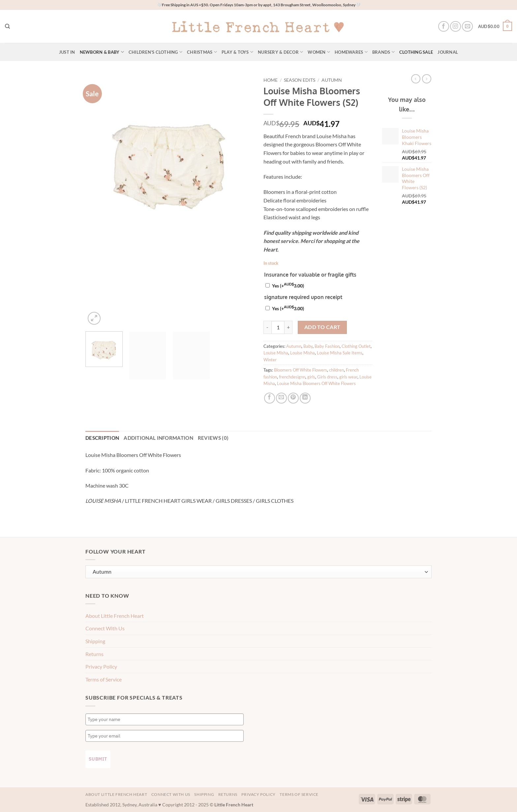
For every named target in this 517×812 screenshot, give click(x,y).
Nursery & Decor (280, 52)
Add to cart (322, 327)
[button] (495, 26)
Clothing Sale (416, 52)
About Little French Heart (115, 615)
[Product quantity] (278, 327)
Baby (308, 346)
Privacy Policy (101, 665)
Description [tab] (100, 437)
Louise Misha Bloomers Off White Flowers (316, 383)
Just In (67, 52)
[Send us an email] (467, 27)
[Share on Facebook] (270, 398)
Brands (383, 52)
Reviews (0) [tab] (197, 437)
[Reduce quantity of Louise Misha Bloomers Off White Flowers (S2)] (267, 327)
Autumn (332, 80)
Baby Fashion (327, 346)
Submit (98, 758)
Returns (94, 653)
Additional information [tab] (149, 437)
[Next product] (416, 79)
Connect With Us (105, 627)
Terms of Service (104, 678)
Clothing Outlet (356, 346)
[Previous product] (427, 79)
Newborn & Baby (102, 52)
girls (311, 377)
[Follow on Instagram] (456, 27)
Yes (288, 286)
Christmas (202, 52)
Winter (270, 360)
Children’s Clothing (155, 52)
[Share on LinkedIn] (305, 398)
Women (319, 52)
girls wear (348, 377)
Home (271, 80)
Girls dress (327, 377)
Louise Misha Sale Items (340, 353)
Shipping (95, 640)
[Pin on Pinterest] (293, 398)
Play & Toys (237, 52)
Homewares (351, 52)
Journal (448, 52)
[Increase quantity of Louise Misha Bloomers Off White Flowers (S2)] (289, 327)
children (336, 370)
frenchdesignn (292, 377)
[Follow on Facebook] (444, 27)
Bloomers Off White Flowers (301, 370)
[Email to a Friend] (281, 398)
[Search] (7, 26)
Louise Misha (276, 353)
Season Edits (300, 80)
